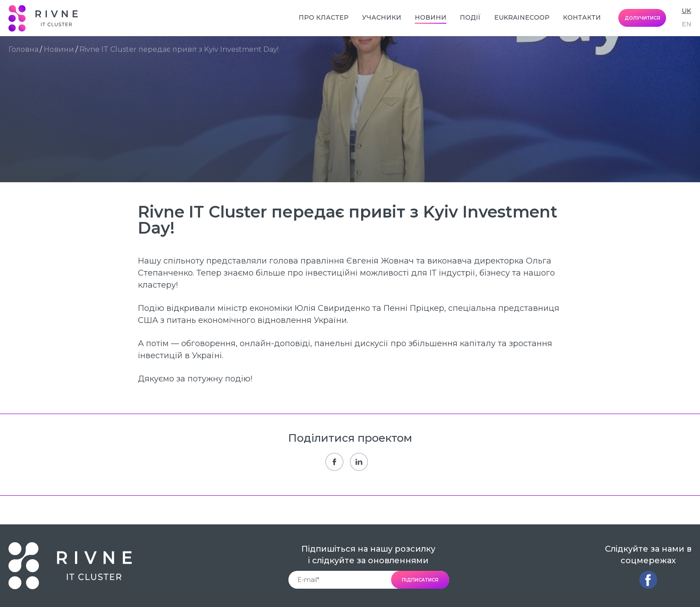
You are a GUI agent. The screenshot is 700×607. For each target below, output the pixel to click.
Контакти (582, 17)
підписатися (420, 580)
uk (686, 11)
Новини (431, 17)
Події (470, 17)
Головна (23, 50)
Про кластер (324, 17)
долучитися (642, 18)
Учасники (382, 17)
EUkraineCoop (522, 17)
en (687, 24)
